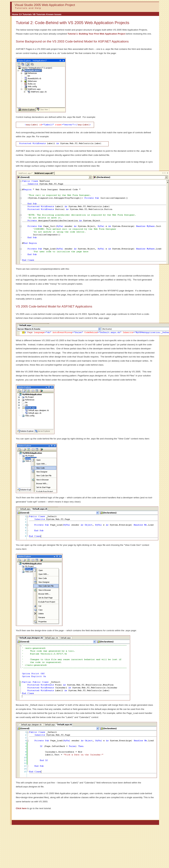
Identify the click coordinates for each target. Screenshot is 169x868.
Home (15, 14)
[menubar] (37, 14)
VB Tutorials (39, 14)
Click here (21, 808)
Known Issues (54, 14)
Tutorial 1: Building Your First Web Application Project (96, 34)
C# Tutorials (25, 14)
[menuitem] (15, 14)
